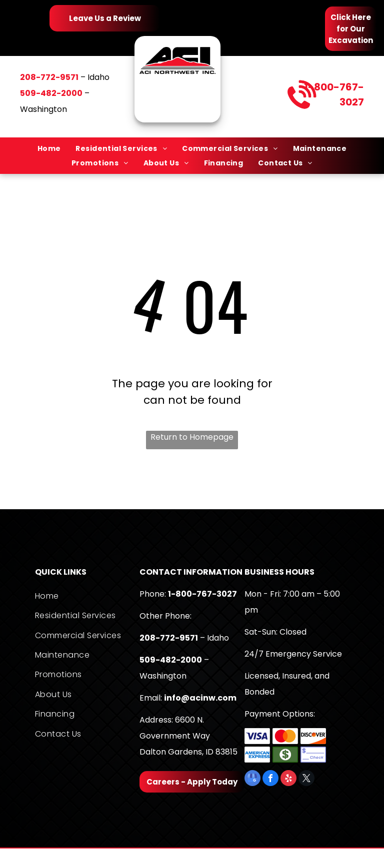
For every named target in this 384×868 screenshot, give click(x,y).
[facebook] (270, 779)
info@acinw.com (200, 698)
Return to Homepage (192, 437)
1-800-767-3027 (202, 594)
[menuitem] (49, 148)
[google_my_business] (252, 779)
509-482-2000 (171, 660)
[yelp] (288, 779)
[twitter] (306, 779)
